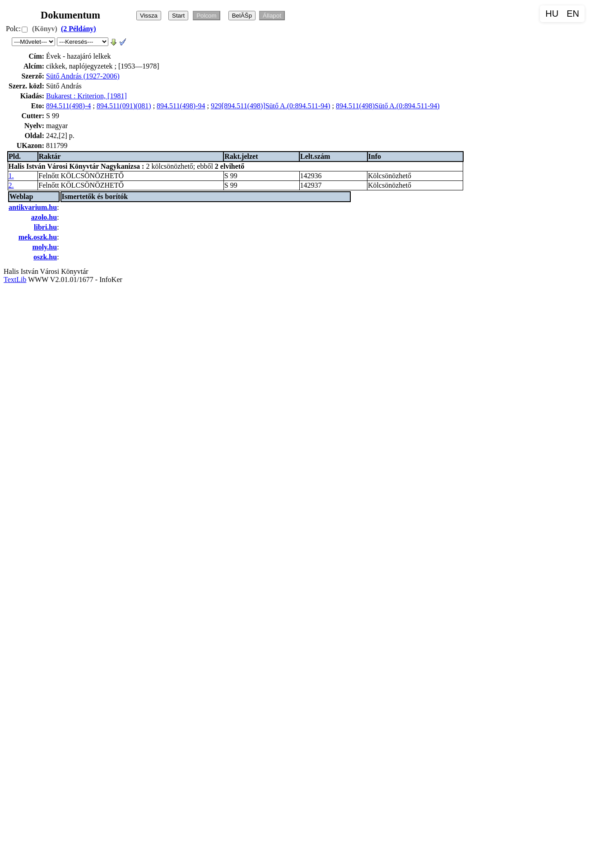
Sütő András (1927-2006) (83, 76)
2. (11, 185)
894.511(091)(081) (124, 106)
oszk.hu (45, 257)
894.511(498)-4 (68, 106)
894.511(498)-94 (181, 106)
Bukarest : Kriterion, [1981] (86, 96)
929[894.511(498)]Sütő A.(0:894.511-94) (271, 106)
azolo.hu (44, 217)
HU (552, 14)
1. (11, 176)
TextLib (15, 279)
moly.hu (44, 247)
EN (573, 14)
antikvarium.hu (33, 207)
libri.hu (45, 227)
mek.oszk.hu (38, 237)
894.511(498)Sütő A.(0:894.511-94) (388, 106)
